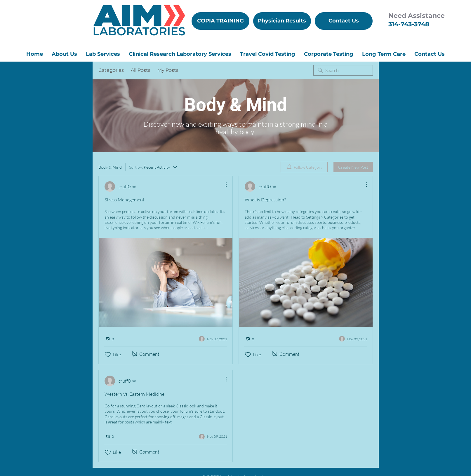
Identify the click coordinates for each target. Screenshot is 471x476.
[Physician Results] (282, 21)
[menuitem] (304, 167)
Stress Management (125, 200)
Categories (111, 70)
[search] (343, 70)
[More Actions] (223, 185)
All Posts (141, 70)
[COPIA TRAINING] (220, 21)
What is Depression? (265, 200)
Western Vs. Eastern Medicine (134, 394)
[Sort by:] (153, 167)
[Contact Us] (344, 21)
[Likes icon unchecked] (108, 355)
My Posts (168, 70)
